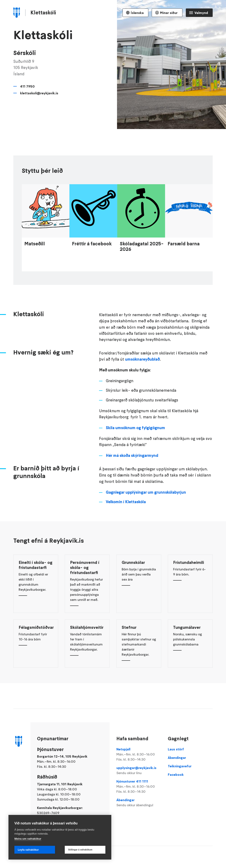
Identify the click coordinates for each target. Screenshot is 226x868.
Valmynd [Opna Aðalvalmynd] (201, 13)
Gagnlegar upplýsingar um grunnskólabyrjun (146, 502)
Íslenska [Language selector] (137, 13)
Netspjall (139, 754)
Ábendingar (139, 803)
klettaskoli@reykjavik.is (39, 93)
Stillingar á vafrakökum (80, 850)
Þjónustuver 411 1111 (139, 787)
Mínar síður (169, 13)
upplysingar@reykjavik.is (139, 770)
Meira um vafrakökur (28, 839)
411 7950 (27, 86)
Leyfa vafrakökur (28, 850)
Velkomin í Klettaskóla (126, 512)
